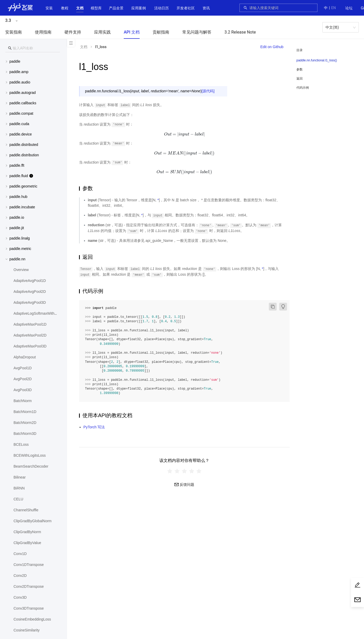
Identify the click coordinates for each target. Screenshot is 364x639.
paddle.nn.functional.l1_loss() (317, 60)
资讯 (206, 8)
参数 (300, 69)
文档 (80, 8)
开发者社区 (186, 8)
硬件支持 (73, 32)
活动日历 (161, 8)
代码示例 (303, 88)
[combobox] (282, 8)
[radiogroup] (184, 471)
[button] (80, 8)
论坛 (349, 8)
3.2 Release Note (240, 32)
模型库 (96, 8)
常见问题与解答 (197, 32)
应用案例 (139, 8)
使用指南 (43, 32)
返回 (300, 79)
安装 (49, 8)
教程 (65, 8)
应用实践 (102, 32)
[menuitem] (349, 8)
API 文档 (132, 32)
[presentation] (184, 134)
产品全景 (116, 8)
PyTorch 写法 (94, 427)
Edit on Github (272, 47)
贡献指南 (161, 32)
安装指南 (14, 32)
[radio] (170, 471)
